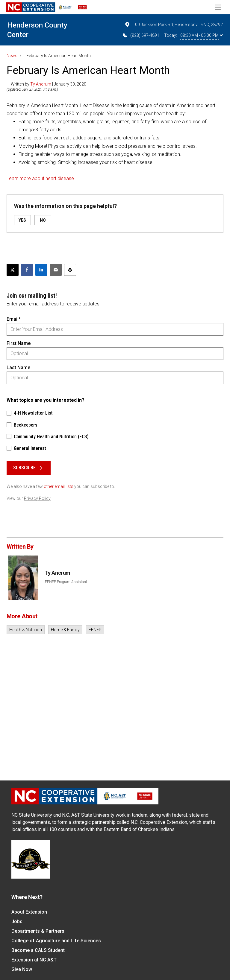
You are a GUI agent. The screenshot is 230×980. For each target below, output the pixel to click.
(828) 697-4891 (141, 35)
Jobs (17, 922)
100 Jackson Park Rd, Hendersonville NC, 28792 (174, 25)
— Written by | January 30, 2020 (46, 84)
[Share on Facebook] (27, 270)
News (12, 56)
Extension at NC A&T (34, 960)
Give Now (22, 969)
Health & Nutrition (26, 630)
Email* (14, 319)
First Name (19, 343)
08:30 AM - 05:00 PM (202, 35)
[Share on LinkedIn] (41, 270)
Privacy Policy (37, 498)
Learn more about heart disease (40, 178)
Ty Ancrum (41, 84)
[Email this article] (56, 270)
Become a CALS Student (38, 950)
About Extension (29, 912)
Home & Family (65, 630)
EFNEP (95, 630)
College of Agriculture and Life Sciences (56, 941)
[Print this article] (70, 270)
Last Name (18, 367)
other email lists (59, 486)
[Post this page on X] (13, 270)
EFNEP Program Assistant (66, 582)
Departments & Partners (38, 931)
